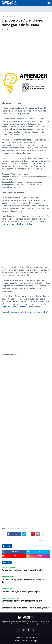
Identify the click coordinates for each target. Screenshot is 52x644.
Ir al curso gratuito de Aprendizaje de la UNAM (28, 312)
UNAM (31, 528)
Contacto (24, 641)
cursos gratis (11, 16)
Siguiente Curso (44, 540)
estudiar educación (21, 528)
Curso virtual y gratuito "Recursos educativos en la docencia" (24, 581)
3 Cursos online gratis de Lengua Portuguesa (22, 592)
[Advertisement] (26, 50)
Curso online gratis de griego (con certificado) (22, 570)
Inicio (3, 16)
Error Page (33, 641)
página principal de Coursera (14, 307)
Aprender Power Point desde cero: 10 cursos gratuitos (26, 608)
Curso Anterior (7, 540)
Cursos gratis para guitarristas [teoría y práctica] (23, 601)
